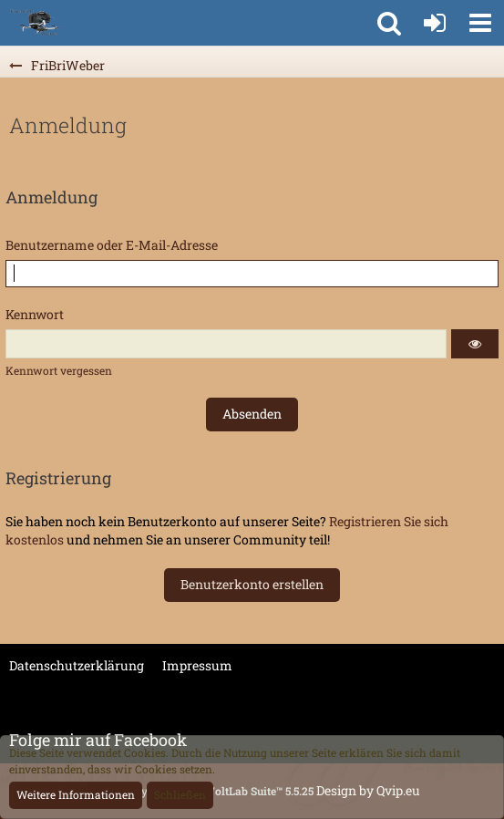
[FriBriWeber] (34, 23)
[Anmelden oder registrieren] (435, 23)
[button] (480, 23)
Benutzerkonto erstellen (252, 584)
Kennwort (35, 314)
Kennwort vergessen (59, 370)
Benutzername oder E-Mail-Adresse (112, 245)
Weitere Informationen (76, 794)
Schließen (180, 794)
